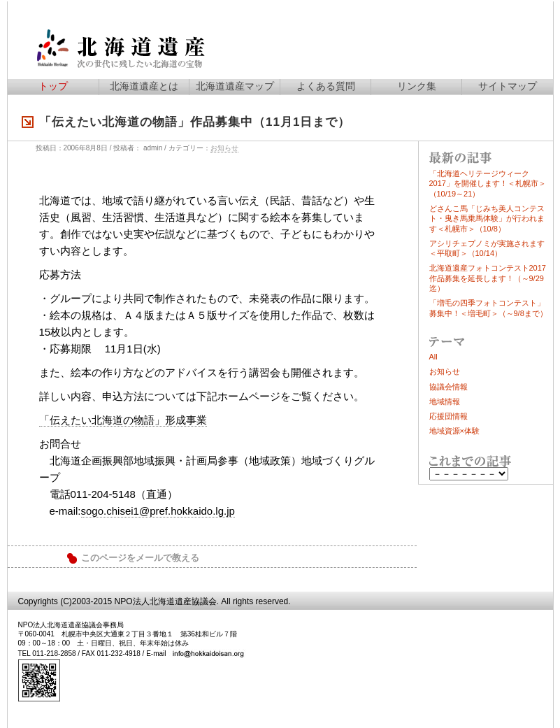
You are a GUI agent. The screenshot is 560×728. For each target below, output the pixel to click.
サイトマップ (508, 86)
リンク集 (417, 86)
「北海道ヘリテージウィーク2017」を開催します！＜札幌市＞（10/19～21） (488, 184)
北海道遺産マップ (235, 86)
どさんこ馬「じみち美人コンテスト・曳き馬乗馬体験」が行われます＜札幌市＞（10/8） (487, 219)
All (433, 357)
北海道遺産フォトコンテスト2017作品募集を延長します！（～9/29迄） (488, 278)
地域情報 (445, 401)
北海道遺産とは (144, 86)
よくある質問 (326, 86)
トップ (53, 86)
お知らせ (224, 148)
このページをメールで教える (140, 558)
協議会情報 (448, 387)
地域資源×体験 (454, 431)
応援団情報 (448, 416)
